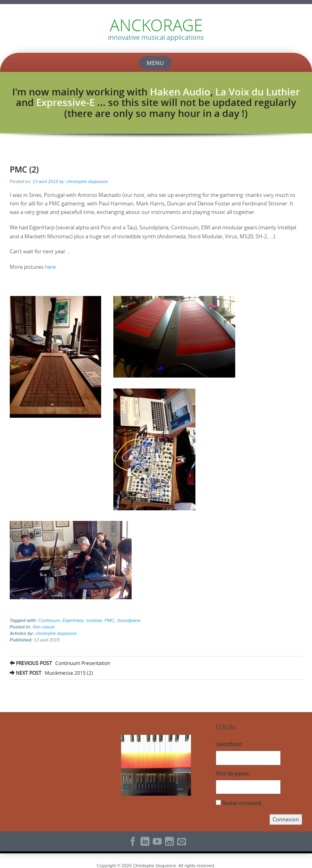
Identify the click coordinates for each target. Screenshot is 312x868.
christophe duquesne (87, 181)
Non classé (43, 627)
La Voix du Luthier (258, 92)
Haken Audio (180, 92)
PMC (109, 620)
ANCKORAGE (156, 25)
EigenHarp (73, 620)
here (50, 267)
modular (94, 620)
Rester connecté (242, 803)
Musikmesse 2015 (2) (51, 673)
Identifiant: (229, 744)
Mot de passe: (233, 773)
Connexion (286, 819)
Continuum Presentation (60, 663)
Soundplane (129, 620)
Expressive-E (65, 102)
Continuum (49, 620)
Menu (155, 63)
